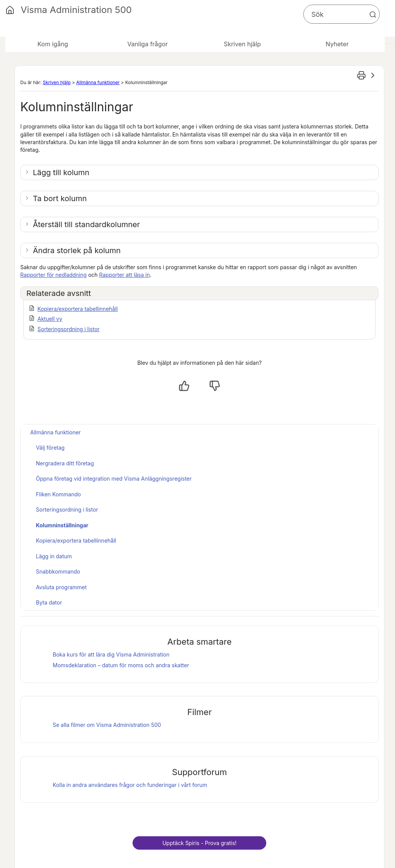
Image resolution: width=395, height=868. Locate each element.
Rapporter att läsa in (125, 275)
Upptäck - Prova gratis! (199, 843)
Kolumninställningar (62, 525)
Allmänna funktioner (98, 82)
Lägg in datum (54, 556)
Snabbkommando (58, 571)
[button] (373, 15)
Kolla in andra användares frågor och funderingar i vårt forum (130, 785)
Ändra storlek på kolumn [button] (77, 250)
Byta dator (49, 602)
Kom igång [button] (53, 44)
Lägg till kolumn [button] (61, 172)
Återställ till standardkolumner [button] (86, 224)
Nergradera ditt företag (65, 463)
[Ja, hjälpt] (184, 386)
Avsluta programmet (61, 587)
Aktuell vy (50, 319)
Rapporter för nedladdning (53, 275)
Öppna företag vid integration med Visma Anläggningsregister (114, 479)
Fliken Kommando (58, 494)
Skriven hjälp (57, 82)
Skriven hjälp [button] (242, 44)
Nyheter (337, 44)
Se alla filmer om (107, 725)
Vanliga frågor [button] (147, 44)
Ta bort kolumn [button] (60, 198)
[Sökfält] (342, 14)
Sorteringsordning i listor (69, 329)
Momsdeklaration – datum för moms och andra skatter (121, 665)
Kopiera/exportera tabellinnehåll (78, 309)
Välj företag (50, 448)
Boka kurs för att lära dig (111, 654)
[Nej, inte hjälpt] (215, 386)
